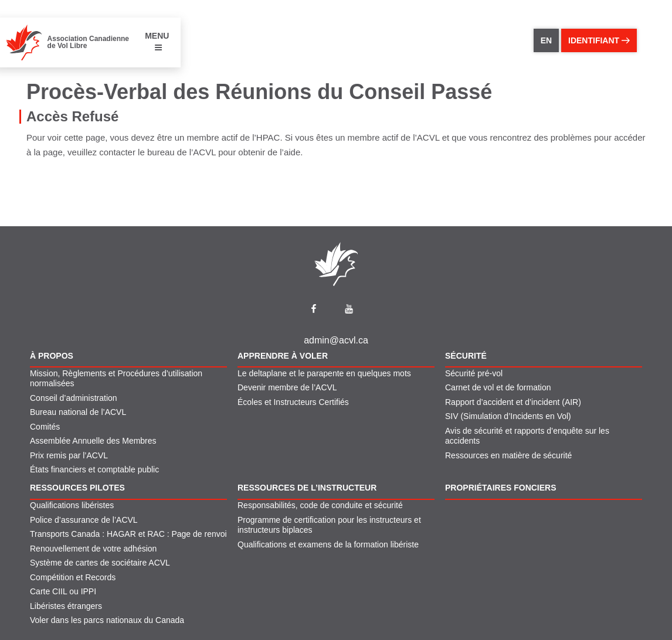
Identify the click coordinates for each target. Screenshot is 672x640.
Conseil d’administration (74, 398)
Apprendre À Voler (283, 356)
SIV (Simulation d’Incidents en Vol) (508, 416)
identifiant (599, 40)
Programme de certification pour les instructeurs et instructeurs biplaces (329, 525)
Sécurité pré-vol (474, 373)
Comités (45, 427)
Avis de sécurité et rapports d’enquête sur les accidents (527, 436)
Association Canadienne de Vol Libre (88, 42)
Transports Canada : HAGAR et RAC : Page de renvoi (128, 534)
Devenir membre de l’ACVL (287, 387)
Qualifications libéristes (72, 505)
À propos (52, 356)
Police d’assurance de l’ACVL (84, 520)
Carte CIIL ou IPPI (63, 591)
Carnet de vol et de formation (498, 387)
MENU (157, 41)
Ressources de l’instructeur (307, 488)
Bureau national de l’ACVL (78, 412)
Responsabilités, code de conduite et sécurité (320, 505)
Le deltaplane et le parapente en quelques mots (324, 373)
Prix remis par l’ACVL (69, 455)
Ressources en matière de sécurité (508, 455)
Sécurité (466, 356)
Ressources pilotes (77, 488)
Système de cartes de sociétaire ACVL (100, 563)
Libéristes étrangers (66, 606)
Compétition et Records (73, 577)
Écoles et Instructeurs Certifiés (293, 402)
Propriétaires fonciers (501, 488)
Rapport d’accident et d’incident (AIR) (513, 402)
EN (546, 40)
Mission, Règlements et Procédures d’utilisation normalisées (116, 379)
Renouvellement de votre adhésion (93, 549)
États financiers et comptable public (94, 469)
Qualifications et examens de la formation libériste (328, 544)
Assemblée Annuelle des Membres (93, 441)
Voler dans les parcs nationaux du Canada (107, 620)
